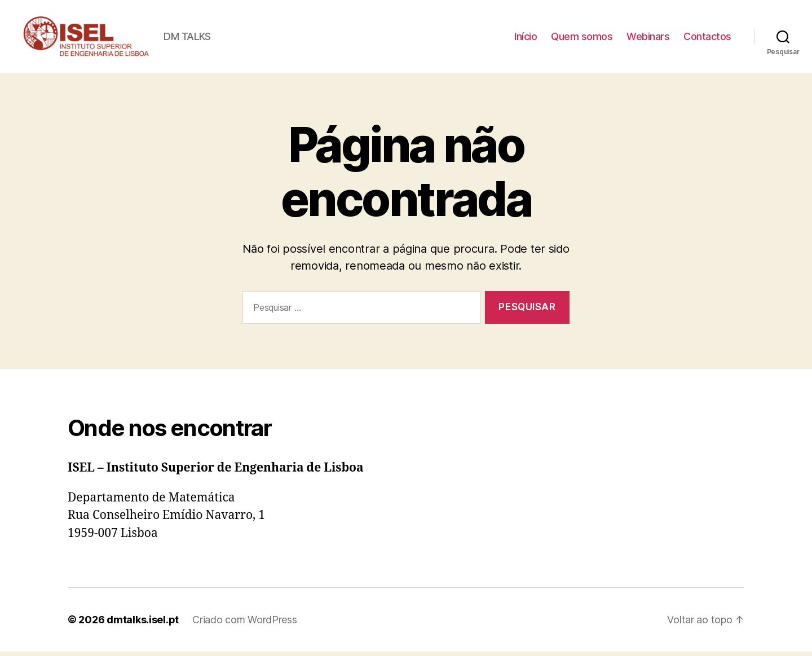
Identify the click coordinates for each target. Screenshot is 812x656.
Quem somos (582, 39)
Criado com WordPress (245, 624)
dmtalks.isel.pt (143, 624)
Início (526, 39)
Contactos (707, 39)
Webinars (648, 39)
